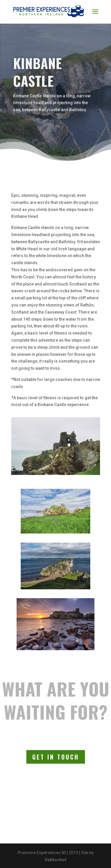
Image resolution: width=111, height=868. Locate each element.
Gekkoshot (55, 860)
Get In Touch (56, 757)
